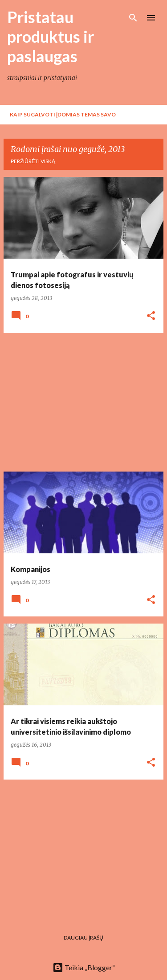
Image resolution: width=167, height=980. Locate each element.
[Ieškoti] (133, 18)
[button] (151, 316)
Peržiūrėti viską (33, 161)
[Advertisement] (83, 402)
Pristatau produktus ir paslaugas (51, 36)
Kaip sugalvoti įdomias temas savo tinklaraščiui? (63, 118)
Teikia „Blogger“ (84, 967)
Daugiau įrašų (83, 938)
